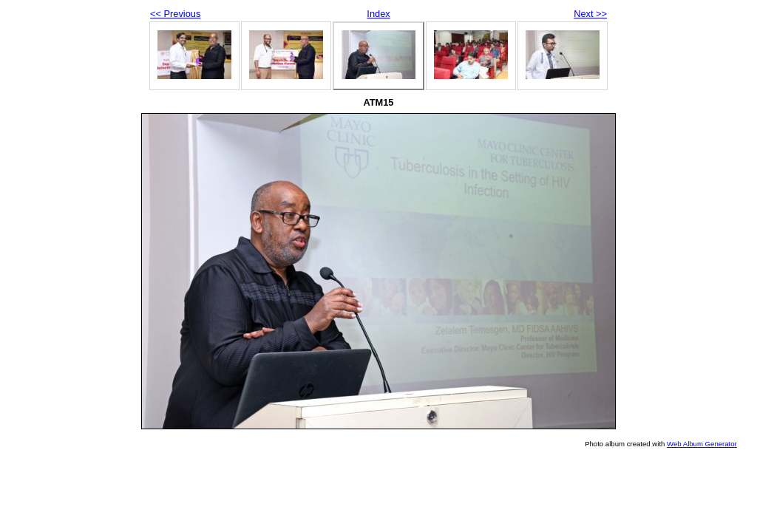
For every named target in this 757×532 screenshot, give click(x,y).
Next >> (590, 14)
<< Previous (175, 14)
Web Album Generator (702, 444)
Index (378, 14)
